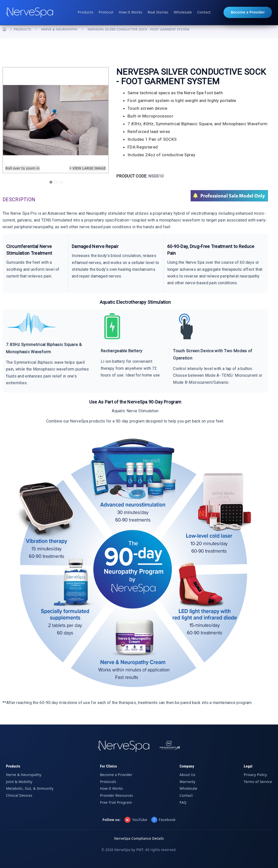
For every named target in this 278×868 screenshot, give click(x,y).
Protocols (108, 782)
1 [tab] (51, 182)
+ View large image (88, 168)
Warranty (187, 782)
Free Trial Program (116, 802)
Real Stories (158, 12)
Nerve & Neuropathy (59, 29)
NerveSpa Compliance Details (139, 838)
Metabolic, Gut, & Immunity (30, 788)
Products (85, 12)
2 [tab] (56, 182)
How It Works (130, 12)
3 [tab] (61, 182)
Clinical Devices (19, 795)
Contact (204, 12)
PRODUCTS (22, 29)
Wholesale (183, 12)
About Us (187, 775)
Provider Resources (116, 795)
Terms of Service (258, 782)
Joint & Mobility (19, 782)
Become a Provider (248, 12)
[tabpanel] (56, 120)
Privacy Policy (255, 775)
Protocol (106, 12)
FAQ (183, 802)
